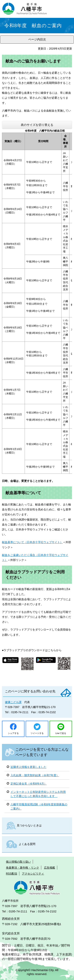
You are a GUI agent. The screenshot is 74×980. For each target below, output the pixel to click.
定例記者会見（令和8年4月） (29, 784)
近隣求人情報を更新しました (28, 767)
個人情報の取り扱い (18, 862)
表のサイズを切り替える (37, 125)
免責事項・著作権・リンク (22, 868)
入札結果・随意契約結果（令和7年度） (35, 775)
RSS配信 (12, 874)
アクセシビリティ (33, 874)
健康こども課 (13, 702)
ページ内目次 (37, 39)
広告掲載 (50, 868)
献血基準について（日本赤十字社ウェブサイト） (32, 542)
